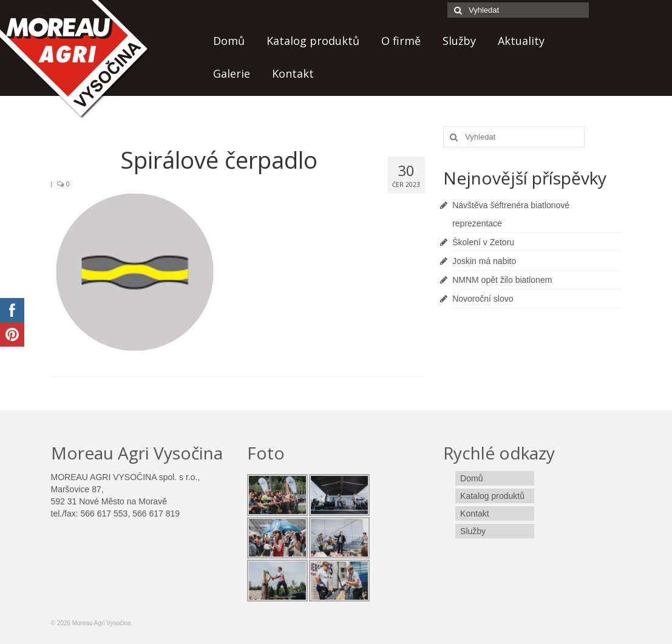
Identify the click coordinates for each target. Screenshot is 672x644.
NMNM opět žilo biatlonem (502, 280)
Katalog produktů (313, 41)
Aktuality (521, 41)
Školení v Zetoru (483, 242)
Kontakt (293, 73)
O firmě (401, 41)
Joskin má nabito (484, 261)
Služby (459, 41)
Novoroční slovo (483, 299)
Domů (229, 41)
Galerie (232, 73)
